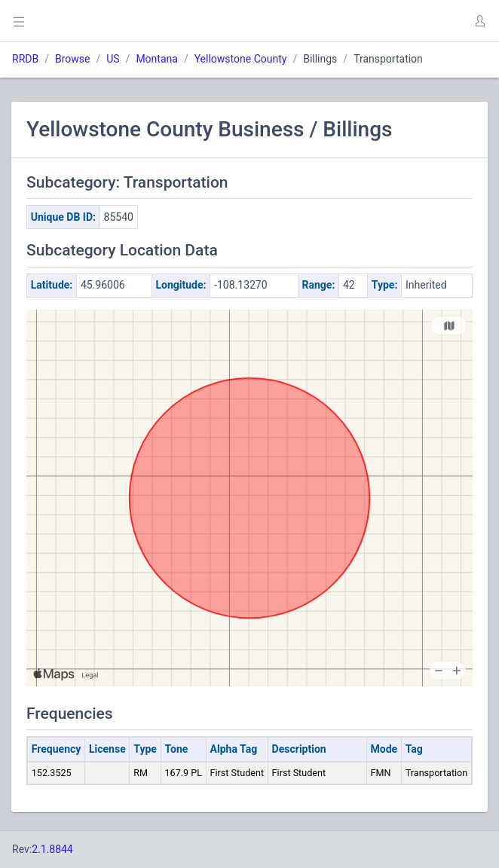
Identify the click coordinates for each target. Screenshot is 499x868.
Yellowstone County (241, 59)
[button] (479, 21)
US (113, 59)
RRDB (25, 59)
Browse (72, 59)
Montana (156, 59)
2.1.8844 (52, 849)
